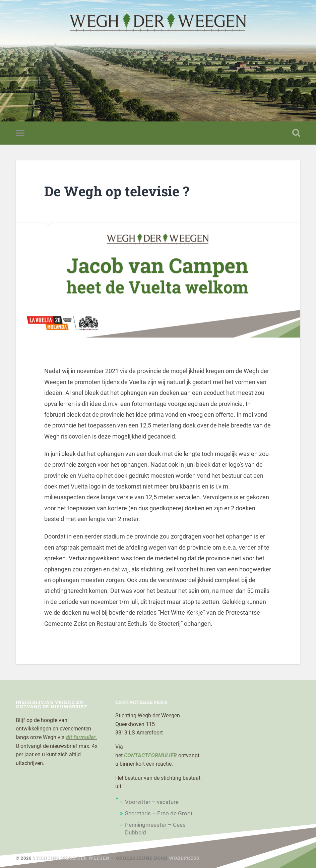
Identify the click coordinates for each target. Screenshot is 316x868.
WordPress (184, 858)
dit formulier (81, 737)
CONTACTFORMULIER (150, 755)
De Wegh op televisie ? (117, 191)
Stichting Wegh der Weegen (71, 858)
